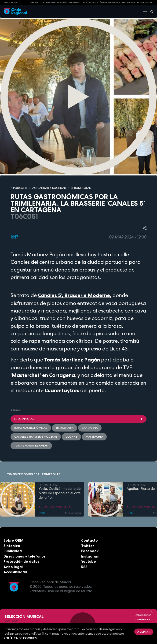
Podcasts (20, 188)
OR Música (143, 620)
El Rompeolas (78, 419)
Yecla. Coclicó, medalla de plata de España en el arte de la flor (60, 493)
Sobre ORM (13, 540)
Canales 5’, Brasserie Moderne (74, 295)
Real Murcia (129, 2)
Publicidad (13, 551)
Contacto (89, 540)
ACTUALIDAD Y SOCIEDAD (49, 188)
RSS (84, 567)
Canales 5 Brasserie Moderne (36, 437)
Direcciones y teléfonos (25, 556)
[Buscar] (150, 11)
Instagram (90, 556)
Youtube (89, 561)
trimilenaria (65, 428)
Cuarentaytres (62, 390)
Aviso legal (13, 567)
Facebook (90, 551)
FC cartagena (145, 2)
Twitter (88, 546)
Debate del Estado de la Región (49, 2)
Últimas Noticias (110, 2)
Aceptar (144, 632)
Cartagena (90, 428)
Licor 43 (71, 437)
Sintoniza (12, 546)
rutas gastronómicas (31, 428)
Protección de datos (22, 561)
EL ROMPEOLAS (81, 188)
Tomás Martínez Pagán (31, 446)
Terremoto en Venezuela (83, 2)
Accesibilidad (15, 572)
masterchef (94, 437)
